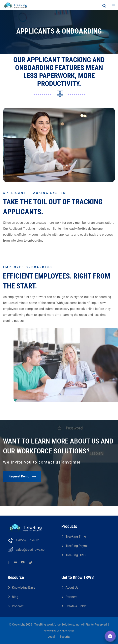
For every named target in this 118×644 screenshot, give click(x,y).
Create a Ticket (76, 606)
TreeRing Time (76, 537)
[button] (110, 636)
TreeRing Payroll (77, 546)
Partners (71, 597)
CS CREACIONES (66, 631)
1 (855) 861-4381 (28, 540)
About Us (72, 588)
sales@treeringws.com (31, 550)
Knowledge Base (24, 588)
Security (65, 637)
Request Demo (22, 477)
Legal (51, 637)
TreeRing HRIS (76, 555)
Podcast (18, 606)
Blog (15, 597)
